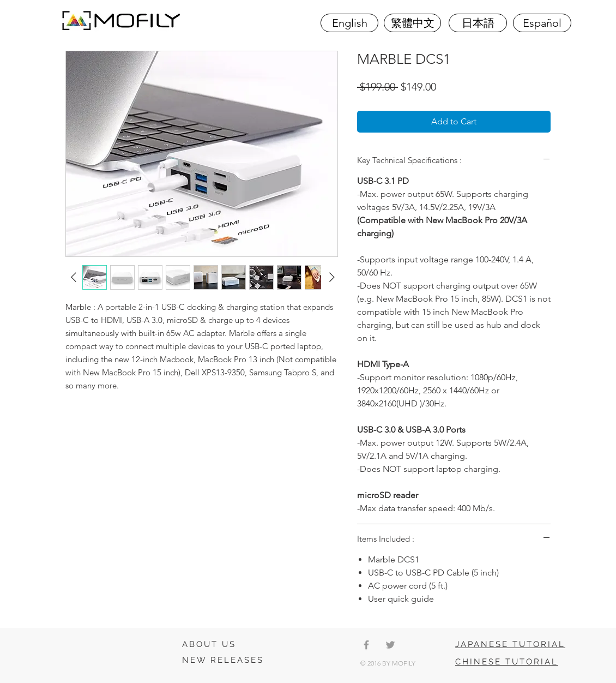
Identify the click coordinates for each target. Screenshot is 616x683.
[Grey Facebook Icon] (366, 645)
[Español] (542, 23)
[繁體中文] (412, 23)
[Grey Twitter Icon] (390, 645)
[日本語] (478, 23)
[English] (349, 23)
